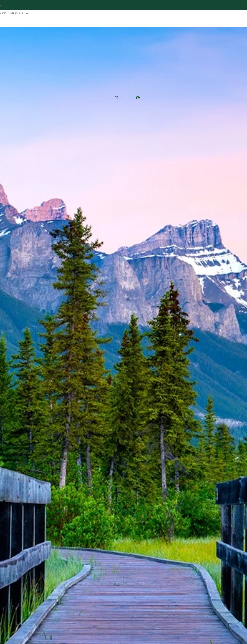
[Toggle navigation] (1, 6)
